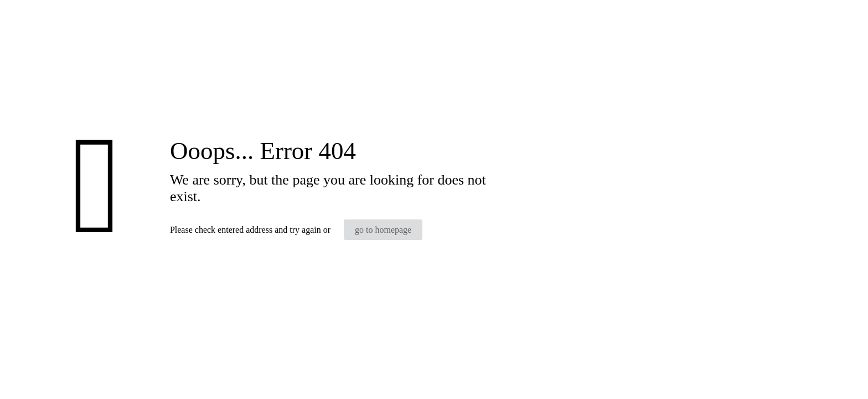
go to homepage (383, 230)
